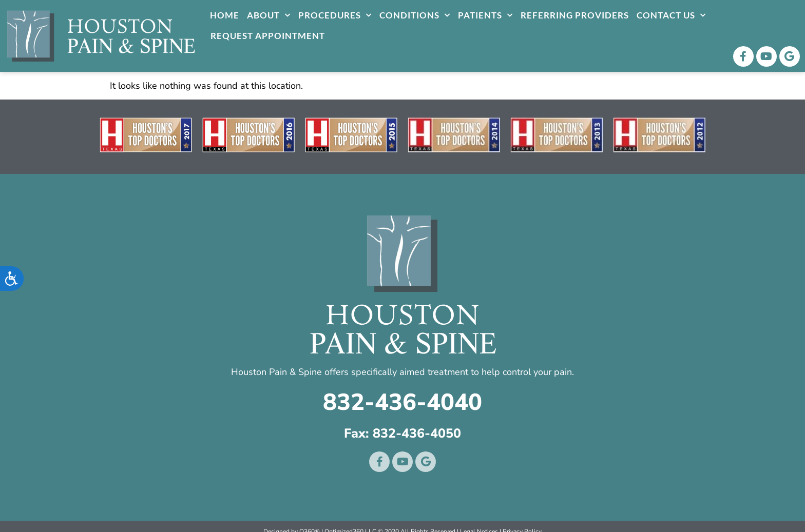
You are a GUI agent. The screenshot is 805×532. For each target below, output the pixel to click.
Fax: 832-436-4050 (402, 434)
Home (225, 15)
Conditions (415, 15)
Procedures (335, 15)
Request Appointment (268, 36)
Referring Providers (575, 15)
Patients (485, 15)
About (269, 15)
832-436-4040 (402, 402)
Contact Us (671, 15)
